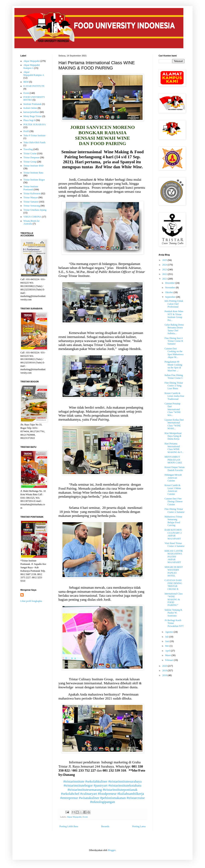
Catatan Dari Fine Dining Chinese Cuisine (174, 502)
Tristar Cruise (30, 153)
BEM (26, 82)
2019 (165, 671)
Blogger (112, 850)
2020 (165, 666)
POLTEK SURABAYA (35, 124)
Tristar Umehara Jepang (35, 210)
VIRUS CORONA (32, 217)
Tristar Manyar (31, 197)
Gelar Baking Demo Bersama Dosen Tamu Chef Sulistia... (174, 329)
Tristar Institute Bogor (34, 180)
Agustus (169, 632)
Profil (26, 131)
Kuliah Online (30, 108)
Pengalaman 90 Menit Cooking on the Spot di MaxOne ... (173, 366)
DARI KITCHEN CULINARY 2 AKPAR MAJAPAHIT (173, 534)
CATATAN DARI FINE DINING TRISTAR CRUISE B (173, 585)
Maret (168, 655)
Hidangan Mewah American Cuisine (173, 478)
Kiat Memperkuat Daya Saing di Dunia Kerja (173, 436)
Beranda (105, 826)
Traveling (28, 149)
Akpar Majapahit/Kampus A (34, 73)
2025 (165, 260)
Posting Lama (139, 826)
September (171, 297)
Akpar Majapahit (74, 817)
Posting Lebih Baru (69, 826)
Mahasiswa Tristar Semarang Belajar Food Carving (173, 521)
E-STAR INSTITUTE (34, 86)
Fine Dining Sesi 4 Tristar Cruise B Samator (174, 341)
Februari (170, 660)
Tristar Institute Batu (33, 173)
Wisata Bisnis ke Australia (31, 222)
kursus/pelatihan (31, 112)
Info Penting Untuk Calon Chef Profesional (174, 304)
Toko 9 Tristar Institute (34, 135)
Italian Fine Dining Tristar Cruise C (174, 377)
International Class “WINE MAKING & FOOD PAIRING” (174, 599)
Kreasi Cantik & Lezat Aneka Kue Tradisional (174, 396)
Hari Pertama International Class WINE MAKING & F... (174, 448)
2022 (165, 274)
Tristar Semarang (32, 206)
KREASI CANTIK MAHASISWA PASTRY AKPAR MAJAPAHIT (174, 557)
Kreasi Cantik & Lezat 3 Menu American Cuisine (173, 490)
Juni (167, 641)
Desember (170, 283)
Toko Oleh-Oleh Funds (34, 142)
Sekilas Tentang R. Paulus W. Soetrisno (174, 613)
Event (85, 817)
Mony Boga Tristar (33, 116)
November (171, 288)
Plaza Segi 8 (29, 120)
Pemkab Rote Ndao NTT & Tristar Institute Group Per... (174, 316)
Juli (167, 637)
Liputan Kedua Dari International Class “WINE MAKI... (174, 424)
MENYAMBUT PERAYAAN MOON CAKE (173, 460)
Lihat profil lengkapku (31, 601)
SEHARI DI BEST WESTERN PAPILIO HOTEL (174, 571)
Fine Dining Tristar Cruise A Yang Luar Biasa (174, 386)
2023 (165, 270)
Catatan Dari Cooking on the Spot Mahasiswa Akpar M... (174, 353)
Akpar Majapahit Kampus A (32, 66)
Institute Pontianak (32, 104)
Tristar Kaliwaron (32, 193)
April (168, 651)
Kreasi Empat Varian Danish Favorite (175, 469)
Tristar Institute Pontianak (31, 188)
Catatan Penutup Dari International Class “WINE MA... (173, 409)
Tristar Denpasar (31, 157)
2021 (165, 279)
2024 (165, 265)
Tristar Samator (31, 202)
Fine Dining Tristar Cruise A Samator (175, 510)
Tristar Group (30, 162)
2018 (165, 675)
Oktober (169, 292)
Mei (167, 646)
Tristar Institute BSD (33, 166)
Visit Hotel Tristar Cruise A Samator (175, 545)
